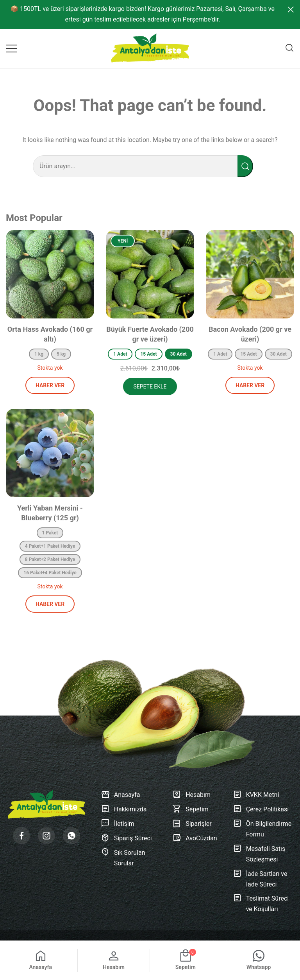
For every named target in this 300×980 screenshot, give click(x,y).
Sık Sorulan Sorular (123, 858)
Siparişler (192, 824)
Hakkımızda (124, 810)
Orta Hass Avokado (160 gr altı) (50, 334)
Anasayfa (121, 795)
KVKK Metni (256, 795)
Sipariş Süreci (126, 839)
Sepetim (190, 810)
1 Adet (120, 354)
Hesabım (191, 795)
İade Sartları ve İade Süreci (260, 879)
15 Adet (148, 354)
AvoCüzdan (195, 839)
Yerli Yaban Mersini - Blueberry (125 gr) (50, 513)
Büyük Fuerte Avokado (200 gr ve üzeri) (150, 334)
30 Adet (179, 354)
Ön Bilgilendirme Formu (262, 829)
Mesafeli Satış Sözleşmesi (259, 854)
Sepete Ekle (150, 387)
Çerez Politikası (261, 810)
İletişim (118, 824)
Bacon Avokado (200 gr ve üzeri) (250, 334)
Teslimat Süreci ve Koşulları (261, 904)
